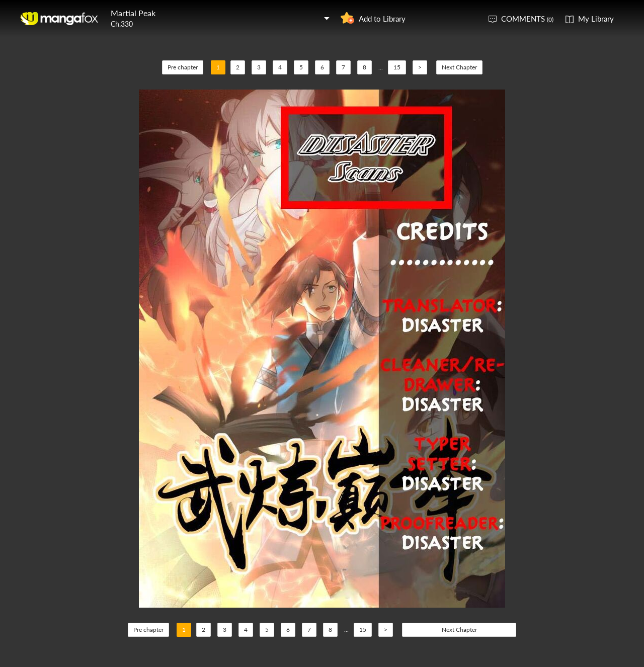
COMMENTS (527, 19)
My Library (596, 19)
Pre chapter (183, 67)
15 (397, 67)
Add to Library (382, 19)
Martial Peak (133, 13)
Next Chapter (459, 67)
